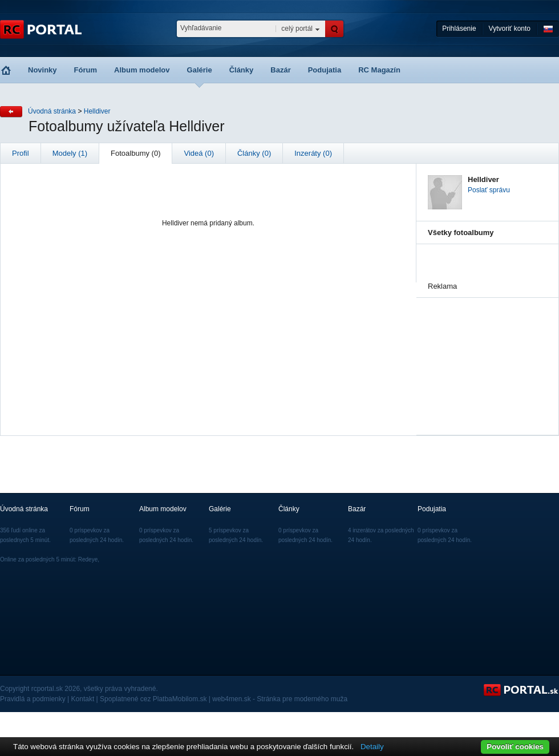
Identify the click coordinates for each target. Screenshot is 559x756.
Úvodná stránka (52, 111)
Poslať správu (489, 190)
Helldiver (97, 111)
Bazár (280, 70)
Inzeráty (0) (313, 153)
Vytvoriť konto (510, 29)
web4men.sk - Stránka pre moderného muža (280, 699)
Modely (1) (70, 153)
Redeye (88, 559)
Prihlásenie (459, 29)
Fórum (86, 70)
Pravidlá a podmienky (33, 699)
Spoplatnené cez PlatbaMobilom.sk (153, 699)
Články (242, 70)
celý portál (297, 29)
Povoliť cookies (515, 747)
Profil (21, 153)
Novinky (42, 70)
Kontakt (83, 699)
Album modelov (142, 70)
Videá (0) (199, 153)
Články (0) (254, 153)
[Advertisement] (485, 355)
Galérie (200, 70)
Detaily (372, 747)
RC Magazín (379, 70)
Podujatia (325, 70)
